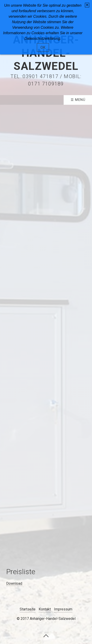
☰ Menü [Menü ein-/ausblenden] (78, 100)
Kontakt (45, 609)
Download (14, 583)
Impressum (63, 609)
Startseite (28, 609)
